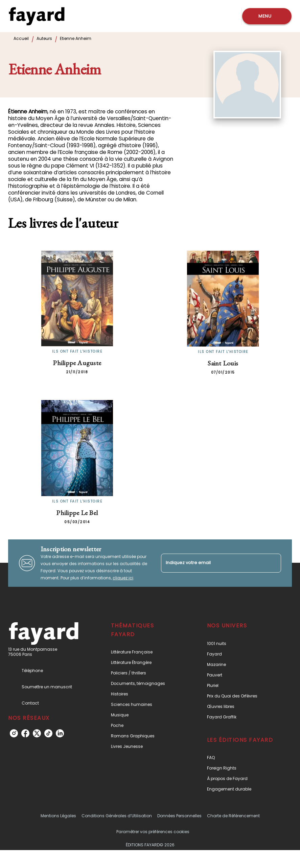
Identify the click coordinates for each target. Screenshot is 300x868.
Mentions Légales (58, 816)
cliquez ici (123, 578)
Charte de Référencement (233, 816)
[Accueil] (37, 16)
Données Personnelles (179, 816)
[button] (145, 652)
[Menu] (267, 16)
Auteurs (44, 38)
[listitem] (14, 733)
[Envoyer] (273, 563)
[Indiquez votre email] (213, 563)
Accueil (21, 38)
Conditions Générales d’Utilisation (117, 816)
